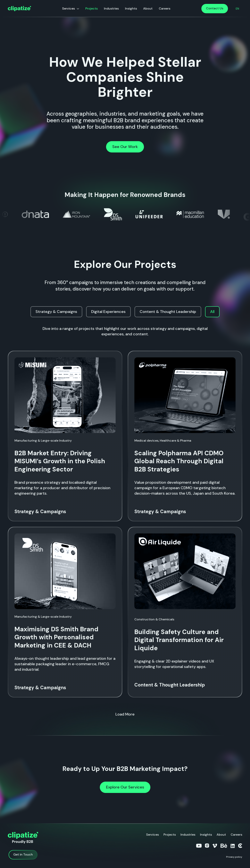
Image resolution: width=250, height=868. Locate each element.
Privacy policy (234, 857)
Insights (131, 8)
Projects (92, 8)
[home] (19, 9)
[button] (237, 9)
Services (68, 9)
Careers (165, 8)
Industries (111, 8)
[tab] (56, 312)
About (148, 8)
